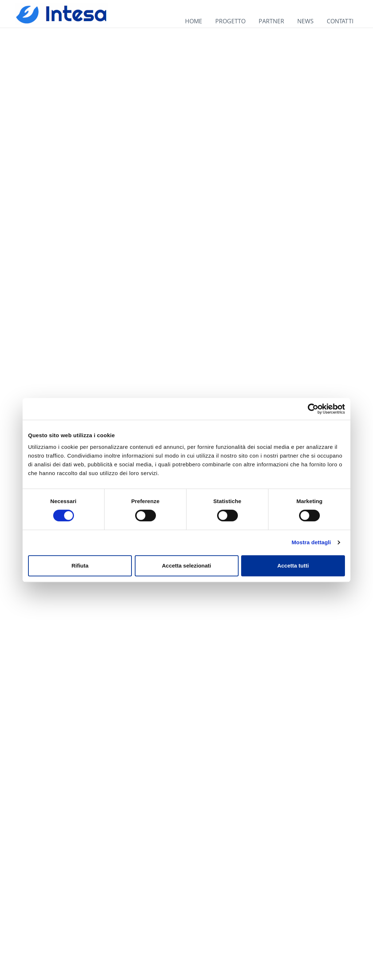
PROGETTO (230, 21)
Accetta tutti (293, 566)
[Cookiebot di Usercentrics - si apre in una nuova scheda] (313, 409)
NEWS (305, 21)
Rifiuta (80, 566)
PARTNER (271, 21)
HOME (194, 21)
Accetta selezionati (186, 566)
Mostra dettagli (311, 542)
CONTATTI (340, 21)
